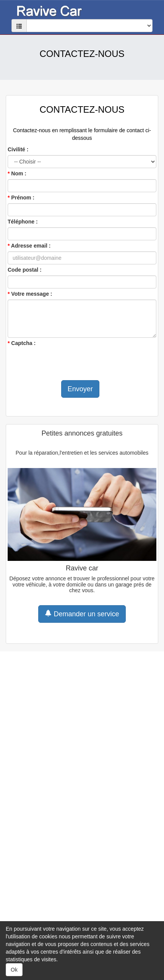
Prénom (21, 198)
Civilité (16, 149)
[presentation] (66, 364)
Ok (14, 970)
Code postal (23, 270)
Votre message (30, 294)
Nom (17, 173)
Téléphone (21, 222)
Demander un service (82, 614)
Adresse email (29, 246)
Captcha (22, 343)
